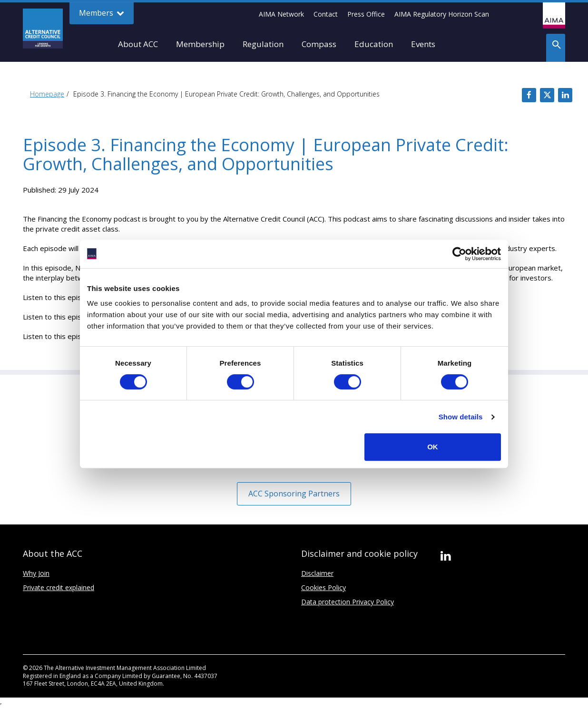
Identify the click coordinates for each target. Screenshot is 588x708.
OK (433, 447)
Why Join (36, 573)
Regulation (263, 44)
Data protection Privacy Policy (348, 602)
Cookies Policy (323, 587)
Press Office (366, 14)
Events (423, 44)
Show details (461, 417)
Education (374, 44)
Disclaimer (317, 573)
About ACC (138, 44)
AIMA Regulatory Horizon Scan (442, 14)
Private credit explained (59, 587)
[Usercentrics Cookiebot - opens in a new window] (459, 254)
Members (102, 13)
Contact (326, 14)
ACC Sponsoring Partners (294, 494)
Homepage (47, 94)
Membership (200, 44)
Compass (319, 44)
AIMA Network (281, 14)
